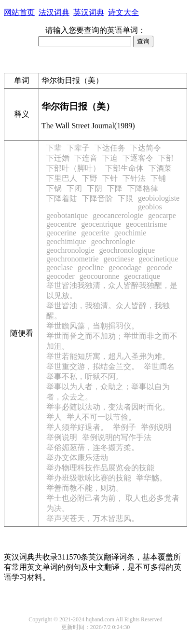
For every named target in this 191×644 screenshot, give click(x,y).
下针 (110, 178)
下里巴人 (62, 178)
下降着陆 (62, 199)
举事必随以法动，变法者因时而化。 (108, 407)
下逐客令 (138, 158)
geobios (150, 207)
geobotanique (67, 215)
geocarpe (162, 215)
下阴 (95, 188)
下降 (115, 188)
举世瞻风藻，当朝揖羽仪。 (93, 326)
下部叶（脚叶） (73, 168)
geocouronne (100, 276)
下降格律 (143, 188)
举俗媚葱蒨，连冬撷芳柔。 (93, 447)
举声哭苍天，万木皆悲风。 (93, 518)
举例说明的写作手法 (117, 437)
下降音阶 (97, 199)
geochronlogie (113, 241)
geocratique (142, 276)
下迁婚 (58, 158)
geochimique (66, 241)
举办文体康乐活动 (77, 458)
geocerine (61, 233)
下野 (90, 178)
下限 (125, 199)
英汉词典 (89, 12)
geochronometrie (72, 259)
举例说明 (156, 427)
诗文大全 (123, 12)
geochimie (130, 233)
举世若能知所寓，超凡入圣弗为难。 (108, 356)
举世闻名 (159, 366)
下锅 (54, 188)
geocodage (125, 267)
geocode (159, 267)
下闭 (74, 188)
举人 (54, 417)
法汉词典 (54, 12)
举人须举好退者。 (77, 427)
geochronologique (127, 250)
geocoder (61, 276)
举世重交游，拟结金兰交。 (93, 366)
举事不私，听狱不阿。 (85, 377)
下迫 (110, 158)
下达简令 (146, 148)
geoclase (60, 267)
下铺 (158, 178)
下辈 (54, 148)
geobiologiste (159, 198)
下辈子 (78, 148)
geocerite (95, 233)
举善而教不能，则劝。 (85, 488)
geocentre (61, 224)
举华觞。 (151, 478)
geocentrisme (146, 224)
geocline (91, 267)
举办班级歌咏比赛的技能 (89, 478)
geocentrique (101, 224)
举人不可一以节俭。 (101, 417)
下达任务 (110, 148)
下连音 (86, 158)
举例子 (124, 427)
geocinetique (158, 259)
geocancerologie (118, 215)
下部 (166, 158)
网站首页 (19, 12)
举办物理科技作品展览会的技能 (100, 468)
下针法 (134, 178)
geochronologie (70, 250)
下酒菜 (160, 168)
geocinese (118, 259)
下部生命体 (124, 168)
